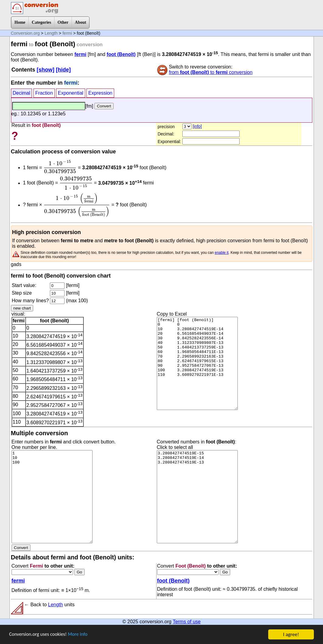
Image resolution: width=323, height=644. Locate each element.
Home (20, 22)
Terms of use (187, 622)
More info (81, 635)
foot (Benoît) (121, 54)
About (81, 22)
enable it (221, 253)
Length (51, 33)
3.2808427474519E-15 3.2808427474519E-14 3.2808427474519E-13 (197, 497)
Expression (100, 93)
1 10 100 (52, 497)
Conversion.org (25, 33)
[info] (197, 126)
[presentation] (60, 167)
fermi (67, 33)
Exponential (71, 93)
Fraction (44, 93)
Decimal (22, 93)
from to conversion (211, 72)
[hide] (63, 70)
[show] (46, 70)
